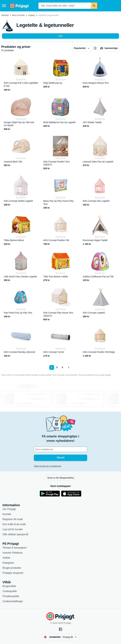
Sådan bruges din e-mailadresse (48, 466)
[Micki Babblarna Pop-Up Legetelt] (61, 114)
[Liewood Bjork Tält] (21, 153)
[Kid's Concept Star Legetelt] (100, 192)
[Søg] (94, 6)
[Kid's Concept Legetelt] (100, 304)
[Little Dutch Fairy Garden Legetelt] (21, 266)
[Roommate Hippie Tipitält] (100, 230)
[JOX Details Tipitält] (100, 114)
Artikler (6, 558)
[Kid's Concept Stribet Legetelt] (21, 192)
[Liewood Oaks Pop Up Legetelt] (100, 153)
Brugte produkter (12, 568)
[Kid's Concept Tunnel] (61, 342)
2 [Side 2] (57, 367)
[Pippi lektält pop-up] (61, 74)
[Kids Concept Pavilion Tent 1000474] (61, 153)
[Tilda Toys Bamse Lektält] (61, 266)
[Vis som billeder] (95, 48)
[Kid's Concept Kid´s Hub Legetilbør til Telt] (21, 74)
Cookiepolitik (10, 591)
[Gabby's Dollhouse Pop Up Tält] (100, 266)
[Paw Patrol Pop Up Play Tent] (21, 304)
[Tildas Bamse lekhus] (21, 230)
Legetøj (31, 15)
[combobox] (65, 6)
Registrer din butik (13, 519)
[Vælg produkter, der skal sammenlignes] (109, 48)
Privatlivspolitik (11, 596)
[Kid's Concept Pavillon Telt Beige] (100, 342)
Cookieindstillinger (13, 601)
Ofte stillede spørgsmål (15, 534)
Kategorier (8, 563)
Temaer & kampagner (15, 548)
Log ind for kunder (13, 529)
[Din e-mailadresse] (60, 449)
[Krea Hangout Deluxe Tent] (100, 74)
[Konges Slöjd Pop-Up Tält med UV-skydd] (21, 114)
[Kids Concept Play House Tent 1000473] (61, 304)
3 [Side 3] (62, 367)
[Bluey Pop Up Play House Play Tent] (61, 192)
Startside (5, 15)
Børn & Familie (19, 15)
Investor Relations (13, 553)
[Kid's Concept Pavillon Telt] (61, 230)
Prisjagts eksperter (13, 573)
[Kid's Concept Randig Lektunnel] (21, 342)
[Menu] (4, 6)
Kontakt (7, 514)
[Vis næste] (69, 367)
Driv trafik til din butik (14, 524)
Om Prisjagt (9, 509)
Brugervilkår (9, 586)
